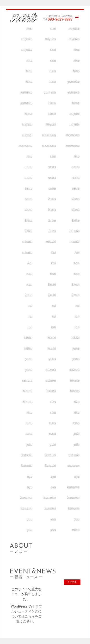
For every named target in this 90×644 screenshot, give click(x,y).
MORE (72, 582)
